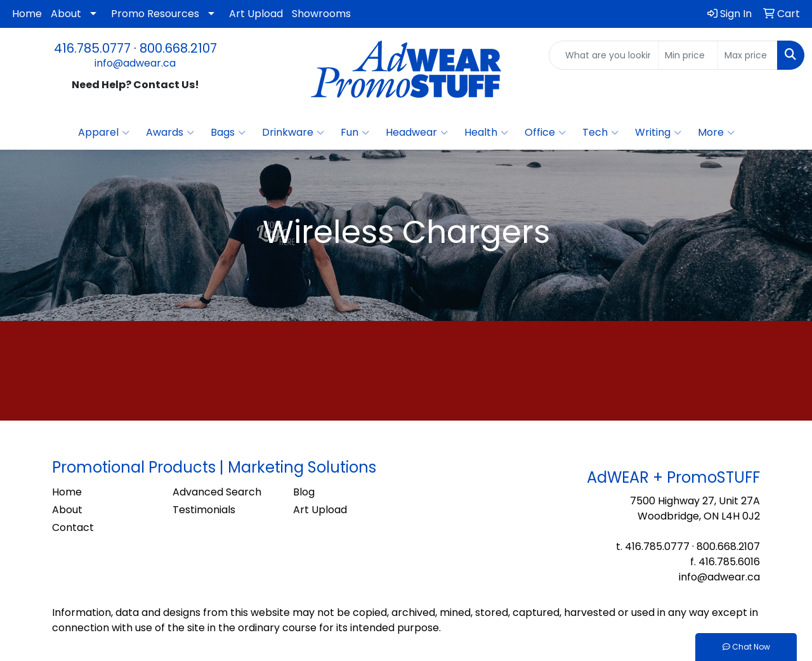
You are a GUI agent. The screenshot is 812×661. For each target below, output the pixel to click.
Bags (228, 133)
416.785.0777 (92, 48)
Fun (355, 133)
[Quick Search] (604, 55)
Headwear (417, 133)
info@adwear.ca (135, 63)
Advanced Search (217, 492)
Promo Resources (155, 14)
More (716, 133)
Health (486, 133)
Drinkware (293, 133)
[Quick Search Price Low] (688, 55)
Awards (170, 133)
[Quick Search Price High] (748, 55)
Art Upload (256, 14)
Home (27, 14)
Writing (658, 133)
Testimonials (204, 510)
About (66, 14)
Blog (304, 492)
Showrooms (321, 14)
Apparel (104, 133)
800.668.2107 (178, 48)
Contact (73, 527)
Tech (600, 133)
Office (545, 133)
